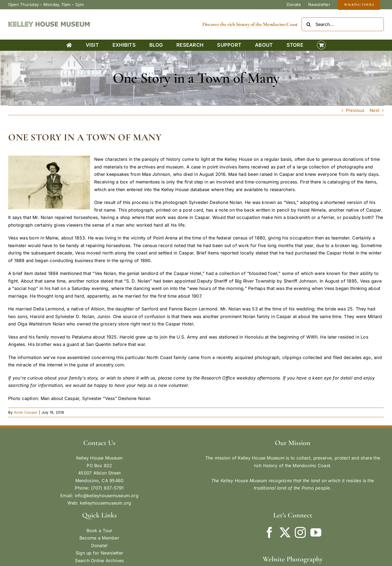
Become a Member (99, 538)
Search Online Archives (99, 561)
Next (375, 110)
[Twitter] (285, 532)
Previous (355, 110)
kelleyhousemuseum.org (106, 503)
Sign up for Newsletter (99, 553)
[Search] (308, 24)
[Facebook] (269, 532)
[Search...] (343, 24)
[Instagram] (300, 532)
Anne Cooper (26, 412)
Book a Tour (100, 531)
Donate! (100, 546)
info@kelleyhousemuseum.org (107, 496)
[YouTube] (316, 532)
